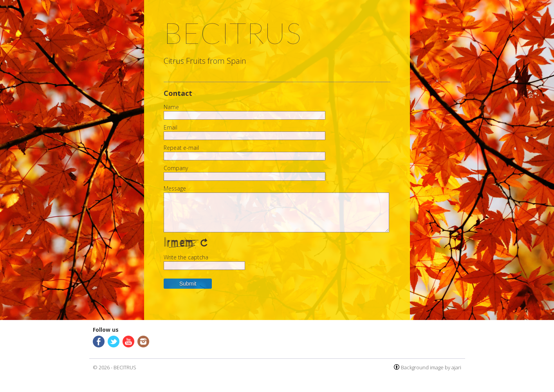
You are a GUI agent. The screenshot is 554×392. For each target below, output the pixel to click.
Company (176, 168)
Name (171, 107)
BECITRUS (125, 367)
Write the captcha (186, 257)
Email (171, 128)
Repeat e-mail (181, 148)
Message (175, 189)
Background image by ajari (431, 367)
